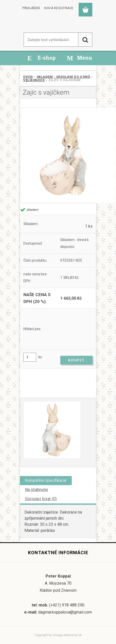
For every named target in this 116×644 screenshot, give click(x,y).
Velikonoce (34, 80)
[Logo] (44, 23)
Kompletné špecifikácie (46, 480)
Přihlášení (31, 8)
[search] (85, 40)
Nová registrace (59, 8)
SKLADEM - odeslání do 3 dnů (63, 77)
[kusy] (30, 357)
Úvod (28, 77)
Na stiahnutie (37, 490)
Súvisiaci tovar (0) (41, 499)
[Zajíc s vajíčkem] (58, 155)
